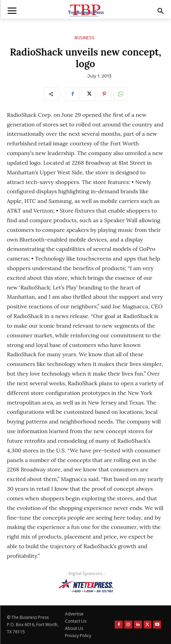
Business (85, 38)
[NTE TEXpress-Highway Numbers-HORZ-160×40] (85, 586)
